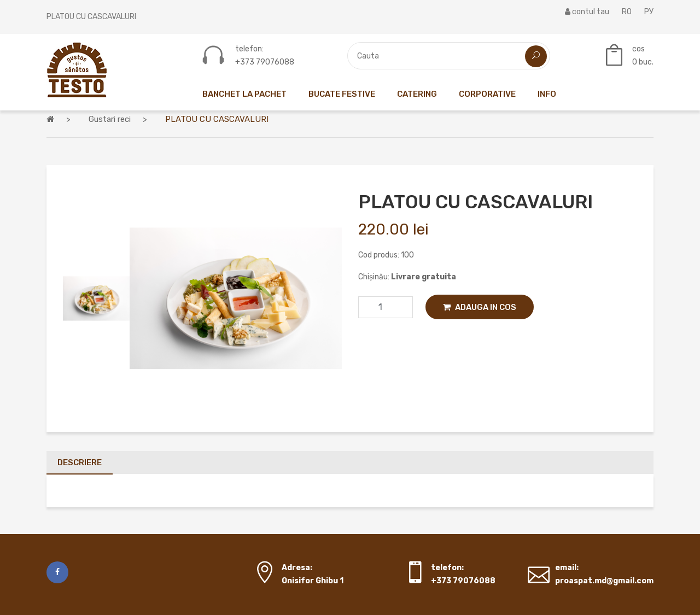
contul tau (587, 12)
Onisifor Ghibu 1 (313, 581)
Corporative (487, 94)
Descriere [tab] (80, 462)
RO (627, 12)
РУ (649, 12)
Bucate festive (342, 94)
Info (547, 94)
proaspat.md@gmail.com (604, 581)
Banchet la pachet (244, 94)
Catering (417, 94)
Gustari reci (110, 119)
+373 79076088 (265, 62)
